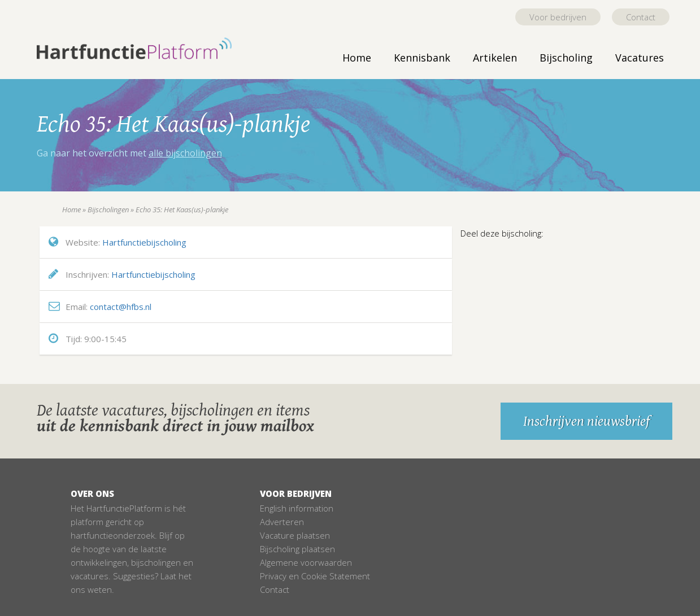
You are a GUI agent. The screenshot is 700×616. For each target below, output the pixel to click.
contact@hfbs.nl (121, 307)
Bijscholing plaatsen (297, 549)
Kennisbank (422, 58)
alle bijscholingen (185, 153)
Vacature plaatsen (295, 535)
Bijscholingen (108, 209)
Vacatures (640, 58)
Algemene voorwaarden (306, 562)
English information (297, 508)
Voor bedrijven (558, 17)
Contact (641, 17)
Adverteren (282, 522)
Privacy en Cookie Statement (315, 576)
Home (357, 58)
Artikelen (495, 58)
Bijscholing (566, 58)
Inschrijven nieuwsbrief (586, 421)
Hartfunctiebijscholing (144, 242)
